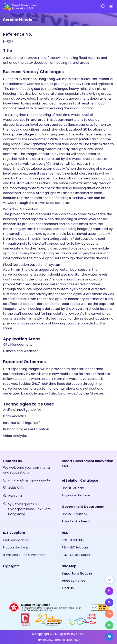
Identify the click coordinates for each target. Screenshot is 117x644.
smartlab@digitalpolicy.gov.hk (29, 480)
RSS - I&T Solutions (75, 547)
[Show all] (109, 579)
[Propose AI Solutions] (109, 591)
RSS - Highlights (73, 540)
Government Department (83, 507)
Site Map (69, 566)
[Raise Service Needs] (109, 614)
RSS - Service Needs (76, 555)
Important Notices (77, 573)
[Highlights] (109, 625)
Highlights (11, 566)
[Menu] (111, 7)
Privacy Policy (74, 581)
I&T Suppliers (14, 533)
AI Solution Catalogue (80, 481)
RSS (65, 533)
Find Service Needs (16, 540)
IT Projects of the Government (25, 555)
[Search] (103, 6)
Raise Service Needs (76, 521)
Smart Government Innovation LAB (87, 463)
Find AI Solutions (73, 488)
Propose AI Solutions (76, 495)
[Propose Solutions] (109, 602)
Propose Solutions (16, 547)
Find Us (68, 588)
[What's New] (109, 637)
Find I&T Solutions (74, 514)
